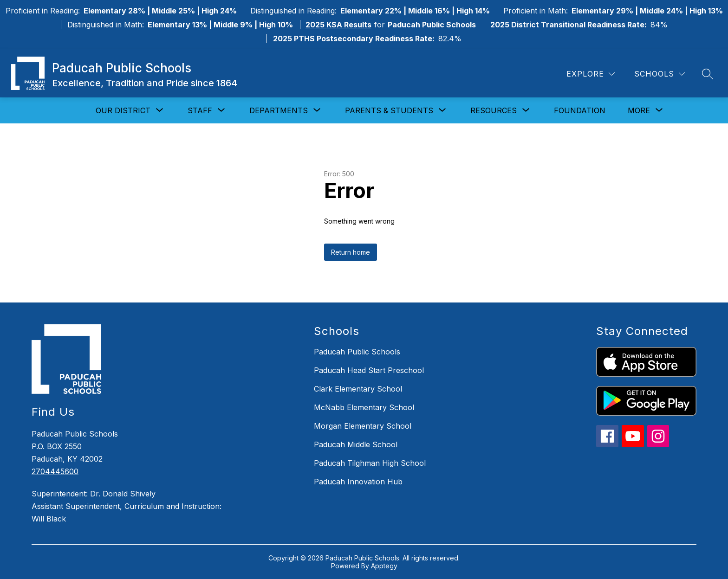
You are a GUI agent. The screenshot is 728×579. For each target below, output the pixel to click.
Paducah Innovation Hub (358, 482)
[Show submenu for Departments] (279, 110)
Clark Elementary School (358, 389)
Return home (351, 252)
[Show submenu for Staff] (200, 110)
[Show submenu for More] (639, 110)
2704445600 (55, 471)
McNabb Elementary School (364, 407)
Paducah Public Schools (357, 352)
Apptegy (384, 566)
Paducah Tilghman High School (370, 463)
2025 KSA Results (338, 25)
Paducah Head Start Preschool (369, 370)
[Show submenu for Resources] (494, 110)
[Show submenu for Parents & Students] (389, 110)
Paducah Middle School (356, 444)
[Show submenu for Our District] (123, 110)
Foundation (580, 110)
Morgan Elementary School (363, 426)
